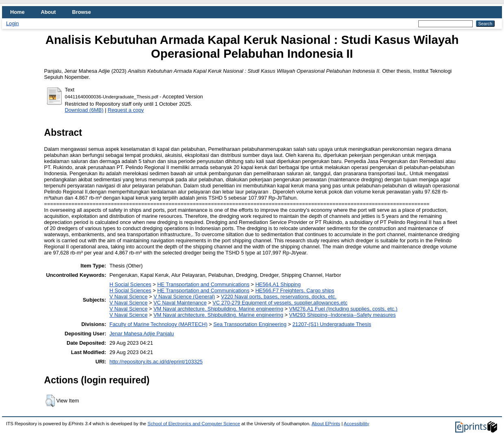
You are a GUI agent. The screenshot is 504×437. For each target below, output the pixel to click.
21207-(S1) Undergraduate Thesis (332, 324)
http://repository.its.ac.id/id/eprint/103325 (156, 362)
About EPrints (326, 424)
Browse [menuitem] (82, 12)
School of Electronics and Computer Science (194, 424)
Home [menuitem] (17, 12)
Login (12, 23)
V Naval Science (128, 297)
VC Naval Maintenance (180, 303)
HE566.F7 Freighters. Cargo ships (295, 290)
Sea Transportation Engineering (250, 324)
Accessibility (356, 424)
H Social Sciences (130, 284)
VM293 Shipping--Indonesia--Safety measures (342, 315)
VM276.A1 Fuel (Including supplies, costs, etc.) (343, 309)
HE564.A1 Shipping (278, 284)
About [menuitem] (49, 12)
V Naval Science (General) (184, 297)
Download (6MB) (84, 110)
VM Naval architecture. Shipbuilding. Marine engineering (218, 309)
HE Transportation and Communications (203, 284)
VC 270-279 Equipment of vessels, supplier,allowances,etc (280, 303)
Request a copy (126, 110)
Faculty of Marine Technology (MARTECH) (158, 324)
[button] (50, 401)
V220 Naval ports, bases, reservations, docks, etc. (279, 297)
